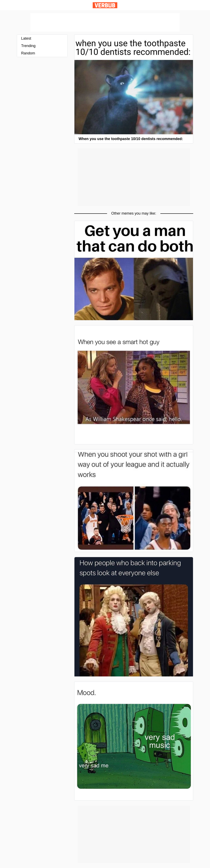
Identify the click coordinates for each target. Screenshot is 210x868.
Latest (26, 38)
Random (28, 53)
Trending (28, 46)
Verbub (105, 5)
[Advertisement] (105, 22)
